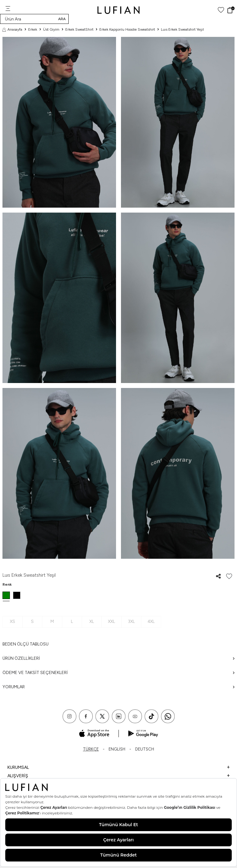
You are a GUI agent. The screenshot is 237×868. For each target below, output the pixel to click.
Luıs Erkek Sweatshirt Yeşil (182, 29)
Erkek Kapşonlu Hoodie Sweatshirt (127, 29)
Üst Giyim (51, 29)
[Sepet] (231, 10)
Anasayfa (12, 29)
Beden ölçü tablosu (26, 644)
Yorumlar (118, 687)
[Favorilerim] (221, 10)
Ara (62, 19)
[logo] (119, 10)
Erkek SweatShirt (79, 29)
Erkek (33, 29)
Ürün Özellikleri (118, 658)
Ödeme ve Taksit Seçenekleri (118, 673)
